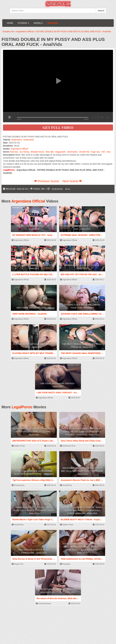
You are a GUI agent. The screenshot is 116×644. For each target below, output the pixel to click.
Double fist (84, 152)
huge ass (95, 152)
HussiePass (66, 485)
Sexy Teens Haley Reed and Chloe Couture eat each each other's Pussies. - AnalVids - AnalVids (82, 432)
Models (38, 23)
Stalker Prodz (18, 446)
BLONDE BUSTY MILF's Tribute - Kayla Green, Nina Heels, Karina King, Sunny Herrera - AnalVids (82, 510)
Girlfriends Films (68, 446)
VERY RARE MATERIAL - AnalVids (34, 308)
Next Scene (72, 181)
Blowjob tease (37, 152)
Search (101, 11)
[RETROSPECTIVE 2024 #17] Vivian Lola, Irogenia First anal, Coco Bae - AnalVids (34, 432)
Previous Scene (47, 181)
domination (72, 152)
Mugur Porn (18, 564)
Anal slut (14, 152)
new (108, 152)
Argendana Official (19, 149)
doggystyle (60, 152)
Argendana (17, 140)
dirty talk (50, 152)
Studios (23, 23)
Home (10, 23)
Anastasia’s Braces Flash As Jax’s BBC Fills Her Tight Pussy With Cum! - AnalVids (82, 471)
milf (103, 152)
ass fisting (24, 152)
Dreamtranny (18, 485)
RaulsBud (65, 564)
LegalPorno (22, 407)
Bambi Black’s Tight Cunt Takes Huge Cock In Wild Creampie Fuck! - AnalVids (34, 510)
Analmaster (29, 140)
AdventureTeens (43, 604)
